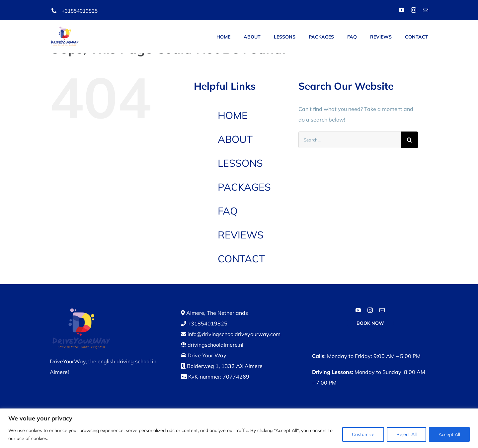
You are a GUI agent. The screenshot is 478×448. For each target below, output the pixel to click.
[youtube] (402, 10)
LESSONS (240, 163)
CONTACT (241, 259)
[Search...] (350, 140)
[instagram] (414, 10)
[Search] (410, 140)
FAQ (228, 211)
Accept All (449, 434)
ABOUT (235, 139)
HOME (233, 115)
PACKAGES (244, 187)
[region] (239, 428)
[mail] (426, 10)
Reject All (406, 434)
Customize (363, 434)
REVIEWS (241, 235)
